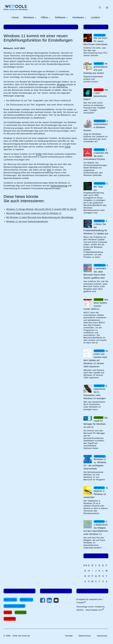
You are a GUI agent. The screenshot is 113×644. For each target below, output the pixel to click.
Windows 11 (10, 600)
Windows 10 (26, 600)
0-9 (85, 565)
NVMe (39, 154)
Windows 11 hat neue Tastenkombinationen (27, 221)
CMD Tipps (101, 185)
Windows (29, 18)
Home (15, 18)
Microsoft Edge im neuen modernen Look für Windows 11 (34, 213)
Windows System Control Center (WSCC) (96, 304)
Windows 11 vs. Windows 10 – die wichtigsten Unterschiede (95, 464)
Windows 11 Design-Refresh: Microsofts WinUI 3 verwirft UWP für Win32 (41, 209)
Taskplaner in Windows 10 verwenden (96, 493)
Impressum (102, 636)
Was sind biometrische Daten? (96, 95)
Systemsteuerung (59, 186)
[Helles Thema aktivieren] (107, 8)
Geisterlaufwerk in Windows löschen (96, 126)
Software (60, 18)
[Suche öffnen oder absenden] (100, 8)
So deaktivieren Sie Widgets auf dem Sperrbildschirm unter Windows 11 (96, 528)
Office (44, 18)
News (21, 27)
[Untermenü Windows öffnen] (35, 18)
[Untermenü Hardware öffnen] (85, 18)
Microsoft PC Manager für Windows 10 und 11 (96, 422)
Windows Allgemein (14, 606)
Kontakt (69, 636)
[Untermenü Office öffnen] (49, 18)
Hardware (78, 18)
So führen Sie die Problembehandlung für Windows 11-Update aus (96, 227)
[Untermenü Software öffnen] (67, 18)
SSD (49, 170)
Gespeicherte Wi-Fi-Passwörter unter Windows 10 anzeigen (95, 392)
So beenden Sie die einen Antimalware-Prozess (96, 154)
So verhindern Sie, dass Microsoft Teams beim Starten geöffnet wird (96, 272)
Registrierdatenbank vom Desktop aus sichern (96, 68)
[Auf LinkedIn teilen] (49, 601)
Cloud (67, 147)
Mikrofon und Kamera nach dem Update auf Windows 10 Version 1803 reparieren (96, 359)
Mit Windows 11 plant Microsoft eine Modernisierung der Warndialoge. (40, 217)
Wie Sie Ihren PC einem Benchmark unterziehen (95, 41)
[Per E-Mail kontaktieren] (56, 601)
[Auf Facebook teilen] (43, 601)
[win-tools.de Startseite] (16, 8)
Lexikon (96, 18)
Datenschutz (85, 636)
